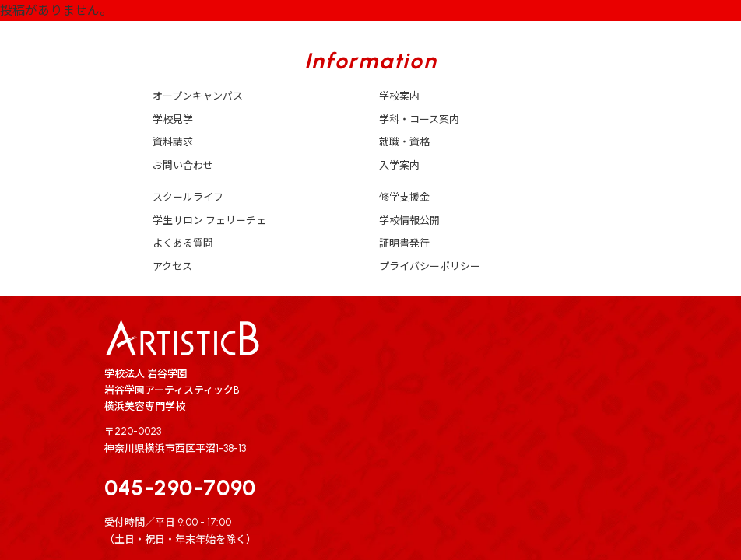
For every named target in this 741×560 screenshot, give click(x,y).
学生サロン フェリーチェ (209, 220)
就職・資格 (404, 142)
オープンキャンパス (198, 96)
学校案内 (399, 96)
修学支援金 (404, 197)
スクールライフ (188, 197)
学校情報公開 (409, 220)
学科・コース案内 (419, 119)
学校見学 (173, 119)
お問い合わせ (183, 165)
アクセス (172, 266)
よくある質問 (183, 243)
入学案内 (399, 165)
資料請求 (173, 142)
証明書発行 (404, 243)
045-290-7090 (180, 488)
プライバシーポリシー (430, 266)
